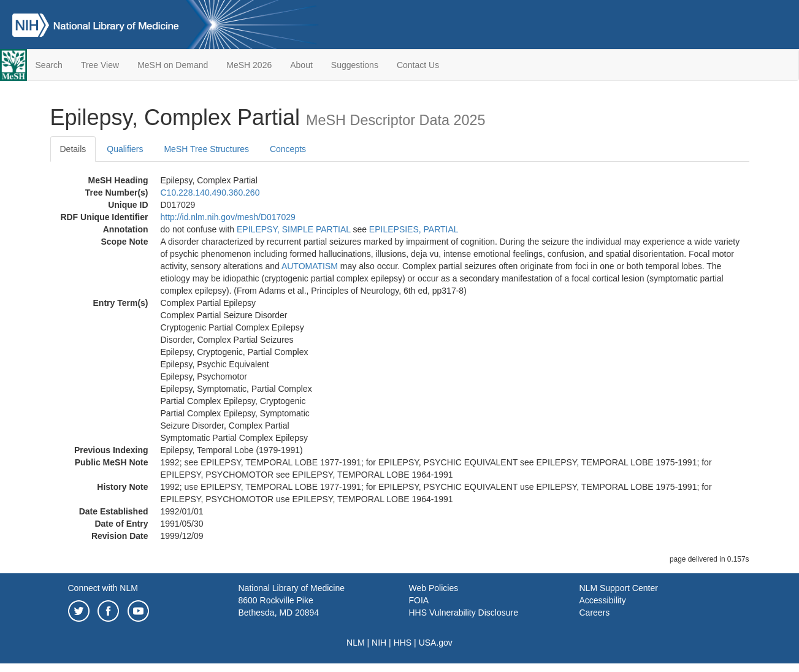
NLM (356, 643)
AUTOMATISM (310, 266)
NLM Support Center (619, 588)
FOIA (419, 600)
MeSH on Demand (173, 65)
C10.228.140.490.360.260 (210, 193)
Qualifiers (125, 149)
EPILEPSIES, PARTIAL (414, 229)
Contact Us (418, 65)
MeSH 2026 (249, 65)
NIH (379, 643)
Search (49, 65)
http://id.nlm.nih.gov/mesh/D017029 (228, 217)
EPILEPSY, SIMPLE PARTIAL (293, 229)
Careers (595, 613)
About (301, 65)
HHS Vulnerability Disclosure (464, 613)
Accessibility (603, 600)
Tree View (100, 65)
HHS (403, 643)
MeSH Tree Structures (206, 149)
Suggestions (355, 65)
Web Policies (434, 588)
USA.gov (436, 643)
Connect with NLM (103, 588)
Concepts (288, 149)
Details (73, 149)
